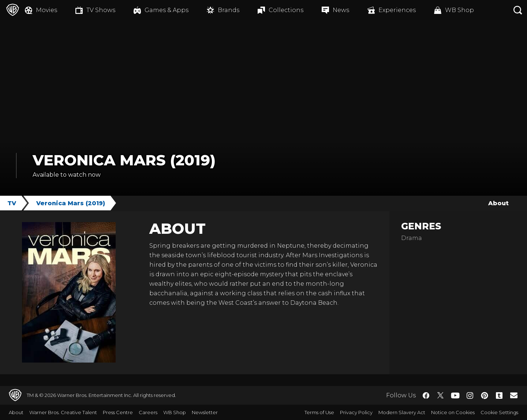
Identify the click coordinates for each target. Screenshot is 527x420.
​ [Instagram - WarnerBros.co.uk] (470, 395)
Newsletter (205, 412)
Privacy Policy (356, 412)
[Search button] (518, 10)
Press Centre (118, 412)
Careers (148, 412)
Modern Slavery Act (402, 412)
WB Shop (175, 412)
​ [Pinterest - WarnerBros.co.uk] (485, 395)
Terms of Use (319, 412)
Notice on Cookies (453, 412)
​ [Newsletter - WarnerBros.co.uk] (514, 395)
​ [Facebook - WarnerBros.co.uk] (426, 395)
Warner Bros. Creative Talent (63, 412)
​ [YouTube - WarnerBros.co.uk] (455, 395)
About (498, 203)
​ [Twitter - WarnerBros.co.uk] (441, 395)
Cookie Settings (499, 412)
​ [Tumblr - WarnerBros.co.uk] (499, 395)
